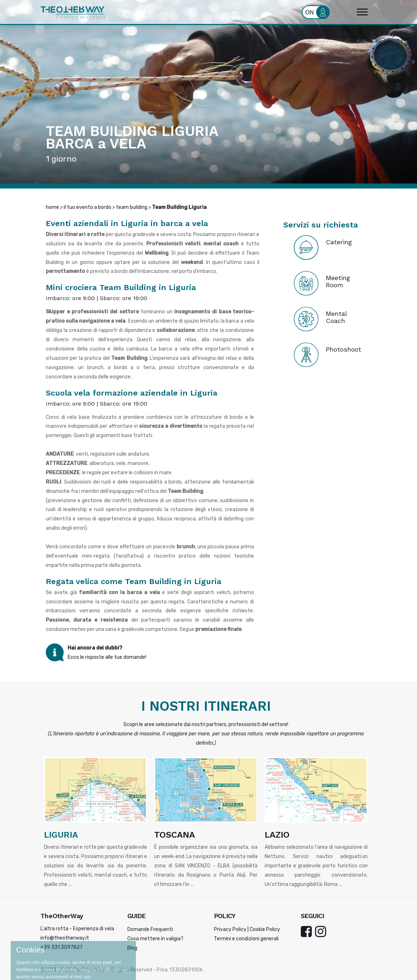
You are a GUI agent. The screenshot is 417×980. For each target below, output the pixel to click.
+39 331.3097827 (62, 947)
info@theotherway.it (65, 938)
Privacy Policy (230, 929)
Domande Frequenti (150, 929)
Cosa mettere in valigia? (155, 939)
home (52, 207)
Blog (132, 948)
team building (132, 207)
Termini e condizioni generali (246, 939)
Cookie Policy (265, 929)
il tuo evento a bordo (87, 207)
